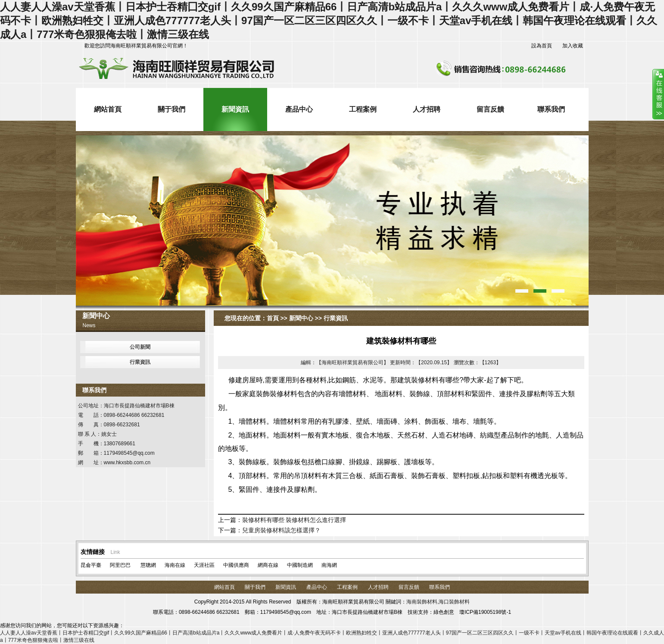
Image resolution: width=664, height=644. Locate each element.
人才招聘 (427, 109)
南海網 (329, 565)
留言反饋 (490, 109)
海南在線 (175, 565)
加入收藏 (573, 46)
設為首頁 (542, 46)
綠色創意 (444, 612)
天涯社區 (204, 565)
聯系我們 (551, 109)
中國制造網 (300, 565)
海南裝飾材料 (422, 602)
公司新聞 (140, 347)
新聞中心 (301, 318)
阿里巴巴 (120, 565)
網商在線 (268, 565)
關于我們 (171, 109)
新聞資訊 (235, 109)
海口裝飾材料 (454, 602)
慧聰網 (148, 565)
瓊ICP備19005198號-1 (485, 612)
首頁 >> (277, 318)
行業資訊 (140, 362)
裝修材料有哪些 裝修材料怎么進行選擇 (294, 520)
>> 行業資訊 (330, 318)
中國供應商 (236, 565)
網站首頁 (108, 109)
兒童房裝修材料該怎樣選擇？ (281, 530)
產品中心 (299, 109)
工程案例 (363, 109)
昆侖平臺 (91, 565)
